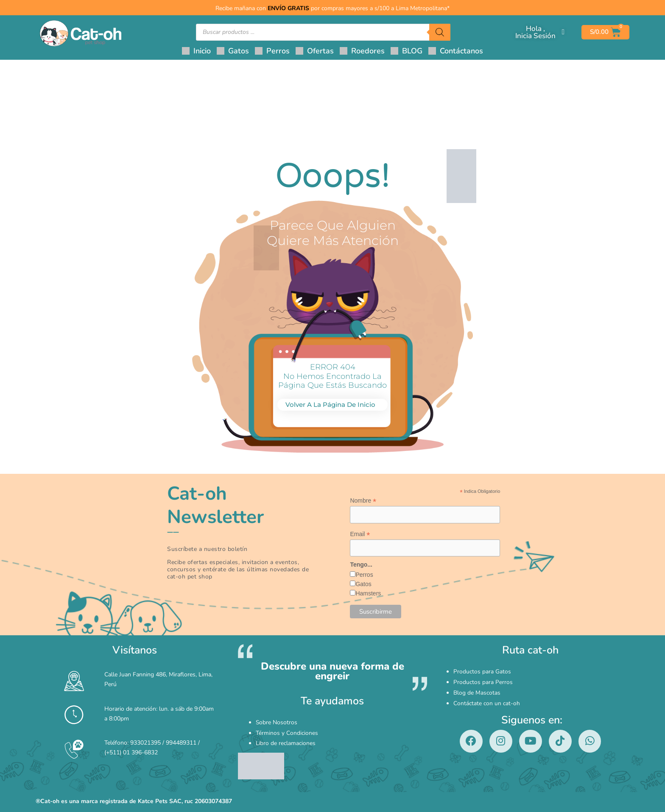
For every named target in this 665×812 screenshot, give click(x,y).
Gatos (363, 584)
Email (360, 534)
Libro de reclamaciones (286, 740)
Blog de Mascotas (477, 690)
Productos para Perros (483, 681)
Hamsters (368, 594)
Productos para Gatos (482, 672)
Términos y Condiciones (287, 731)
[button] (233, 51)
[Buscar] (440, 32)
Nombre (363, 501)
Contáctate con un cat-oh (487, 699)
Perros (364, 575)
